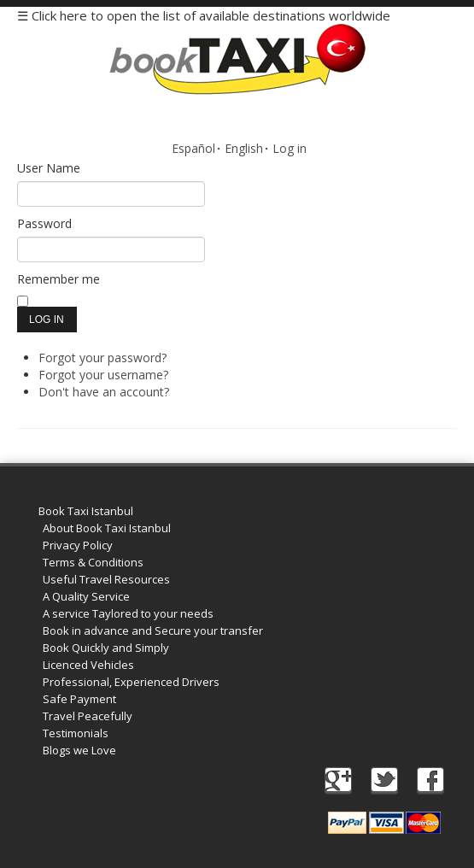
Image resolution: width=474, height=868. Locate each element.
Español (193, 148)
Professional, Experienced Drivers (131, 682)
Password (44, 223)
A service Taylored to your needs (128, 613)
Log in (290, 148)
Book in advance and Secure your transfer (153, 630)
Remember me (59, 279)
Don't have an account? (104, 392)
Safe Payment (79, 699)
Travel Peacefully (88, 716)
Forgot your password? (102, 358)
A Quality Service (86, 596)
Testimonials (76, 733)
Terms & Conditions (93, 562)
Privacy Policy (78, 545)
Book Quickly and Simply (106, 648)
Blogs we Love (79, 750)
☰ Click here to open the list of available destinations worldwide (204, 15)
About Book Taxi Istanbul (107, 528)
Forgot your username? (103, 375)
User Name (49, 168)
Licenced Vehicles (88, 665)
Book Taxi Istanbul (86, 511)
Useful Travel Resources (106, 579)
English (244, 148)
